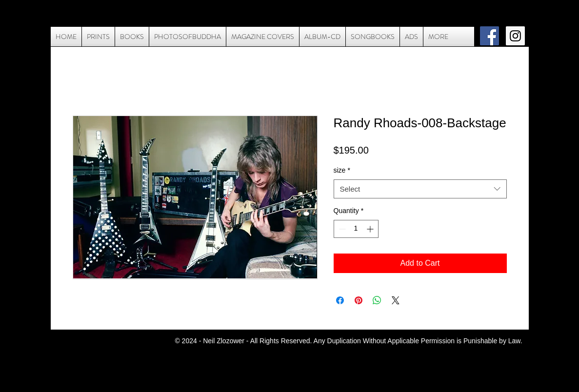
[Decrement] (341, 229)
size (342, 170)
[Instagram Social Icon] (515, 36)
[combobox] (420, 189)
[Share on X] (396, 300)
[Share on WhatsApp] (377, 300)
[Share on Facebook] (340, 300)
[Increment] (371, 229)
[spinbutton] (356, 229)
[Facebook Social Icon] (489, 36)
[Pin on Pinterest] (359, 300)
